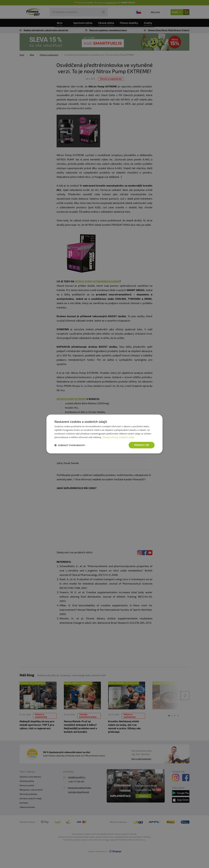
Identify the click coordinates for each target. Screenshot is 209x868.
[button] (70, 445)
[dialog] (105, 434)
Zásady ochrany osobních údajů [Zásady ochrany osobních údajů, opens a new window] (118, 437)
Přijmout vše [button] (142, 445)
